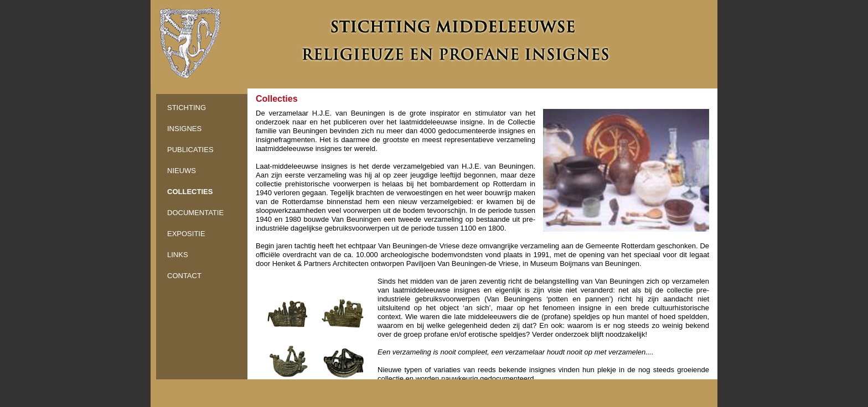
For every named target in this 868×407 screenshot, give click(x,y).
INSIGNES (184, 129)
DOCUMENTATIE (195, 213)
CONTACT (184, 276)
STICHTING (187, 108)
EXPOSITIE (186, 234)
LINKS (178, 255)
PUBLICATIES (190, 150)
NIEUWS (182, 171)
